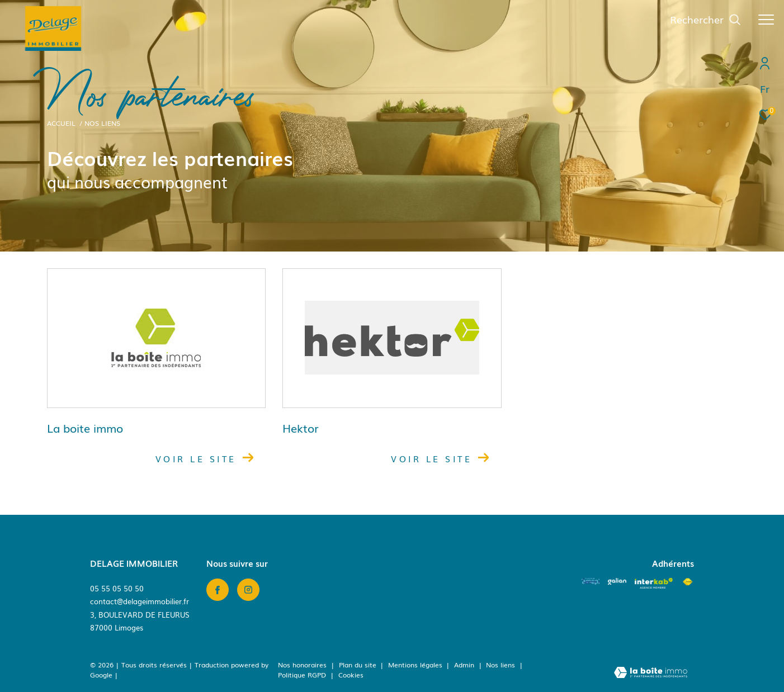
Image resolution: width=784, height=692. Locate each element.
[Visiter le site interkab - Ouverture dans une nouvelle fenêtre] (653, 584)
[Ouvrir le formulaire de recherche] (705, 20)
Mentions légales (416, 665)
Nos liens (502, 665)
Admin (465, 665)
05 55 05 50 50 (117, 588)
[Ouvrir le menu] (766, 20)
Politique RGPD (302, 675)
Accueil (61, 123)
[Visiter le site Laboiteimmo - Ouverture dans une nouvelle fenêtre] (651, 673)
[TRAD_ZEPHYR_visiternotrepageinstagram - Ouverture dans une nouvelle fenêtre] (248, 590)
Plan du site (359, 665)
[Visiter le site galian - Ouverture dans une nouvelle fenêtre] (617, 582)
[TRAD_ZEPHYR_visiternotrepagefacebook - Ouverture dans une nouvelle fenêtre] (218, 590)
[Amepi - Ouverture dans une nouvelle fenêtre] (591, 581)
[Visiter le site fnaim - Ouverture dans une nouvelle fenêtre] (688, 582)
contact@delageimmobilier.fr (140, 601)
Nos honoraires (302, 665)
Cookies (351, 675)
